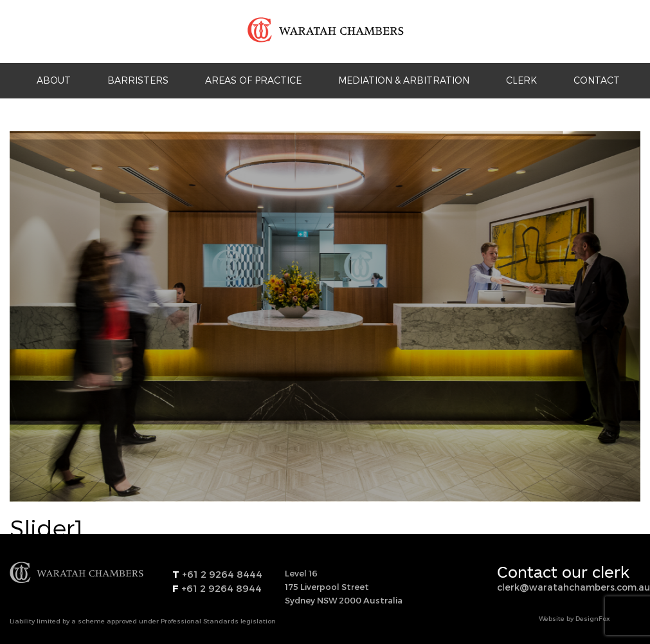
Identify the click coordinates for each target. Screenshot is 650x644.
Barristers (138, 80)
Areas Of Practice (253, 80)
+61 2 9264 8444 (221, 574)
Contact (597, 80)
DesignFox (593, 618)
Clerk (521, 80)
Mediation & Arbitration (404, 80)
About (54, 80)
